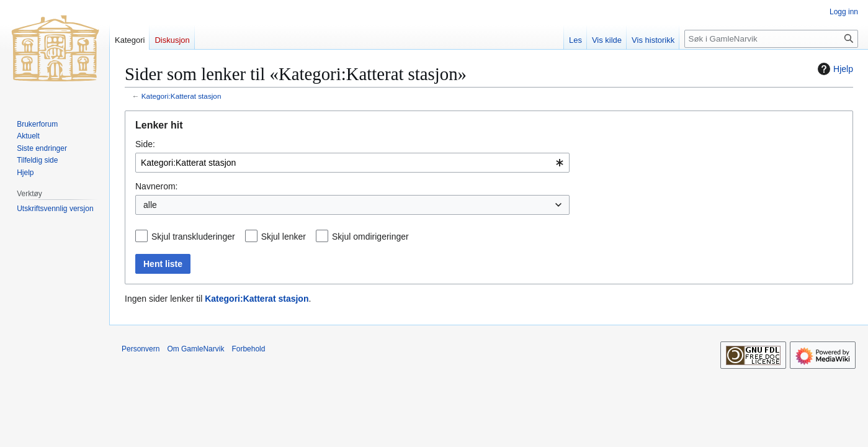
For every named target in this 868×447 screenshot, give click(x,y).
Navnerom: (156, 186)
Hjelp (834, 69)
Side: (145, 144)
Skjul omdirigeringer (370, 237)
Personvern (141, 349)
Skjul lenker (284, 237)
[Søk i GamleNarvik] (771, 39)
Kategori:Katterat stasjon (181, 96)
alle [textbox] (150, 205)
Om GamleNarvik (195, 349)
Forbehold (248, 349)
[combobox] (352, 163)
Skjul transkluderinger (193, 237)
